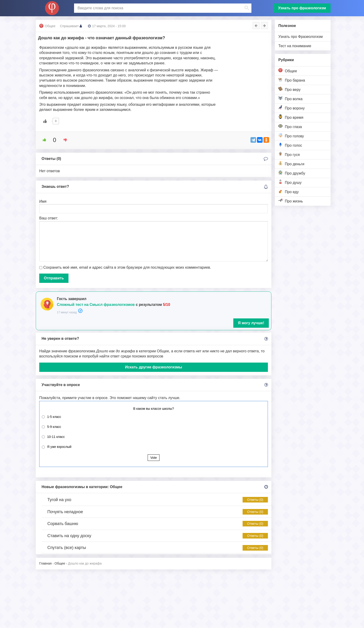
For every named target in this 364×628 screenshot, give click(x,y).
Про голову (291, 136)
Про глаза (290, 126)
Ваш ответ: (49, 218)
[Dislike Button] (64, 140)
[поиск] (162, 8)
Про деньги (291, 164)
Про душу (290, 182)
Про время (291, 117)
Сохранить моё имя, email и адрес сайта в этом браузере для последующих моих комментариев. (127, 267)
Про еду (289, 191)
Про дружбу (292, 173)
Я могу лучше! (251, 323)
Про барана (292, 80)
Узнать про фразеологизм (302, 8)
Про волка (290, 98)
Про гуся (289, 154)
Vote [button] (153, 458)
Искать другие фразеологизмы (153, 367)
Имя (43, 201)
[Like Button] (45, 121)
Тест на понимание (295, 46)
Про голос (290, 145)
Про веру (289, 89)
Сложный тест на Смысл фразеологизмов (96, 305)
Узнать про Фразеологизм (301, 37)
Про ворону (292, 108)
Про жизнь (291, 201)
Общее (288, 71)
